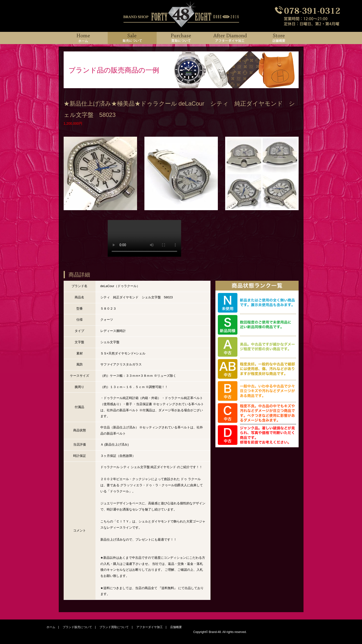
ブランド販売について (77, 627)
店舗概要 (176, 627)
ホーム (51, 627)
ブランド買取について (114, 627)
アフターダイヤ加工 (150, 627)
